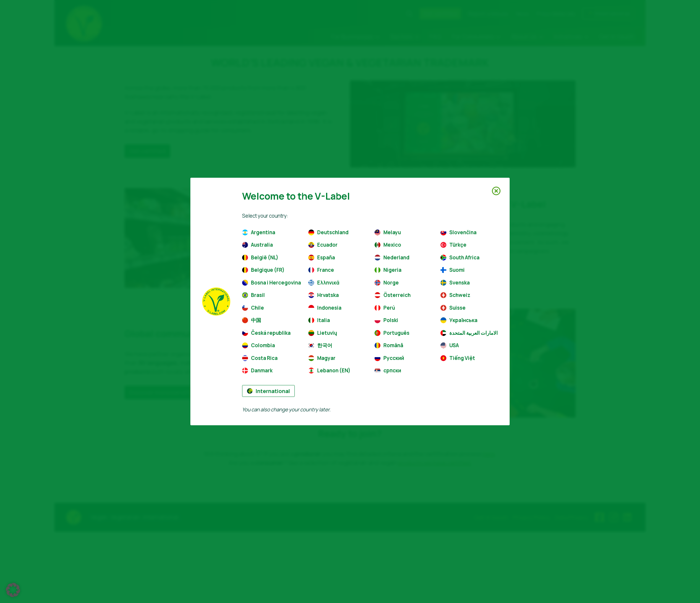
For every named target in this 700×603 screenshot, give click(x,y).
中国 (252, 320)
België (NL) (260, 257)
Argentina (259, 232)
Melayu (388, 232)
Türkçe (453, 245)
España (322, 257)
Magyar (322, 358)
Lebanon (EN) (329, 370)
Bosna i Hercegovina (271, 283)
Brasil (253, 295)
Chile (253, 308)
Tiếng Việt (458, 358)
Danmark (257, 370)
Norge (387, 283)
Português (392, 333)
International (268, 391)
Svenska (455, 283)
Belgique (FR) (263, 270)
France (321, 270)
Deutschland (328, 232)
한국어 (320, 345)
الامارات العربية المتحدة (469, 333)
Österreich (393, 295)
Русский (389, 358)
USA (450, 345)
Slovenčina (458, 232)
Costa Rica (260, 358)
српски (388, 370)
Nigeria (388, 270)
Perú (385, 308)
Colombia (259, 345)
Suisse (453, 308)
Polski (386, 320)
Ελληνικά (324, 283)
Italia (319, 320)
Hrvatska (324, 295)
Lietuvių (323, 333)
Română (389, 345)
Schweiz (455, 295)
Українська (459, 320)
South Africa (460, 257)
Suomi (453, 270)
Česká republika (266, 333)
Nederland (392, 257)
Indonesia (325, 308)
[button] (13, 590)
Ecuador (323, 245)
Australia (257, 245)
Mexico (388, 245)
